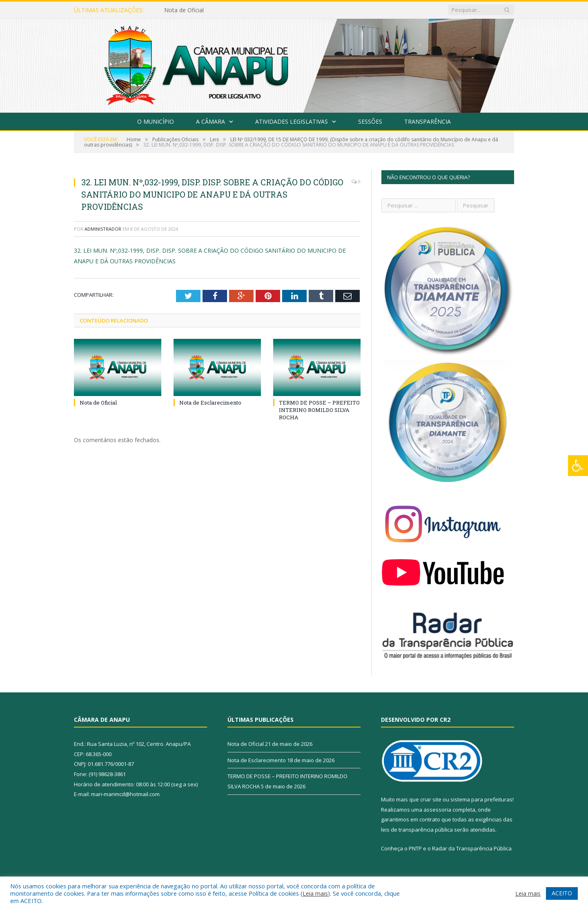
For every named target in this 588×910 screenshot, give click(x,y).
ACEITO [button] (562, 893)
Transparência (428, 121)
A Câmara (210, 121)
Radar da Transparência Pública (472, 848)
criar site (431, 799)
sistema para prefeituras (481, 799)
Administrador (103, 229)
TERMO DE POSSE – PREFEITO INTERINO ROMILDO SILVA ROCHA (319, 410)
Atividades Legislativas (292, 121)
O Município (156, 121)
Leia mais (315, 893)
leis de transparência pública (417, 830)
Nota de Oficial (184, 10)
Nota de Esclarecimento (210, 403)
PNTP (415, 848)
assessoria (437, 810)
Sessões (370, 121)
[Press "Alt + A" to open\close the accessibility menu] (578, 466)
